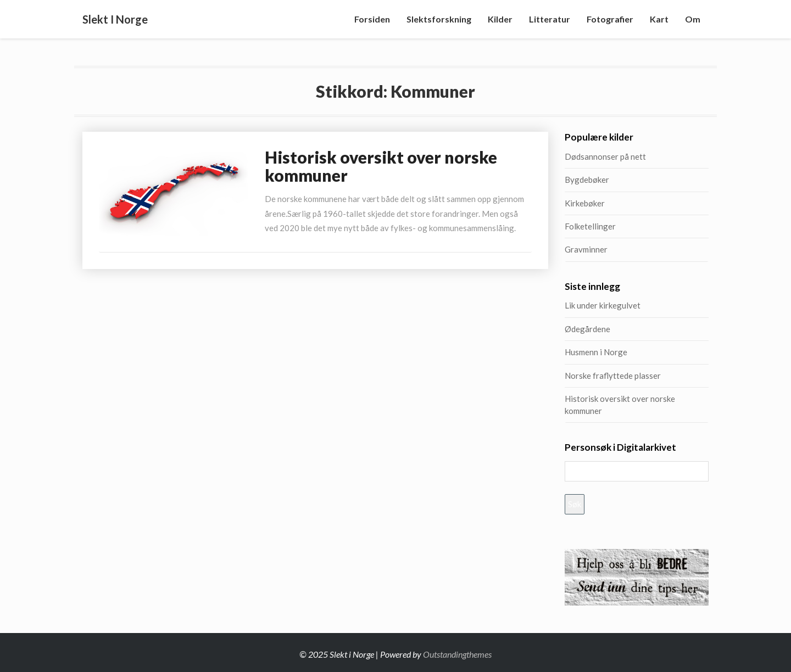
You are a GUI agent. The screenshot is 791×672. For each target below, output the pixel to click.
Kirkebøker (585, 203)
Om (693, 19)
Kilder (500, 19)
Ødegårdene (587, 329)
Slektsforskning (439, 19)
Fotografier (610, 19)
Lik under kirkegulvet (603, 305)
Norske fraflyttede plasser (613, 376)
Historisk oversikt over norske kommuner (381, 166)
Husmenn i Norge (622, 352)
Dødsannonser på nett (605, 156)
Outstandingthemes (457, 654)
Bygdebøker (587, 180)
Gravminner (586, 249)
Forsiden (372, 19)
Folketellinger (590, 226)
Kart (659, 19)
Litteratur (550, 19)
